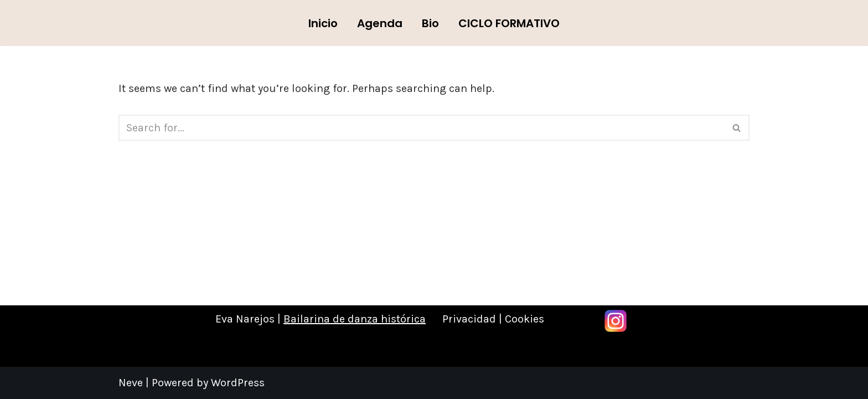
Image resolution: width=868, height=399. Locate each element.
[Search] (422, 128)
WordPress (238, 383)
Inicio (323, 23)
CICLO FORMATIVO (509, 23)
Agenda (380, 23)
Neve (131, 383)
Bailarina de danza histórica (355, 319)
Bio (430, 23)
